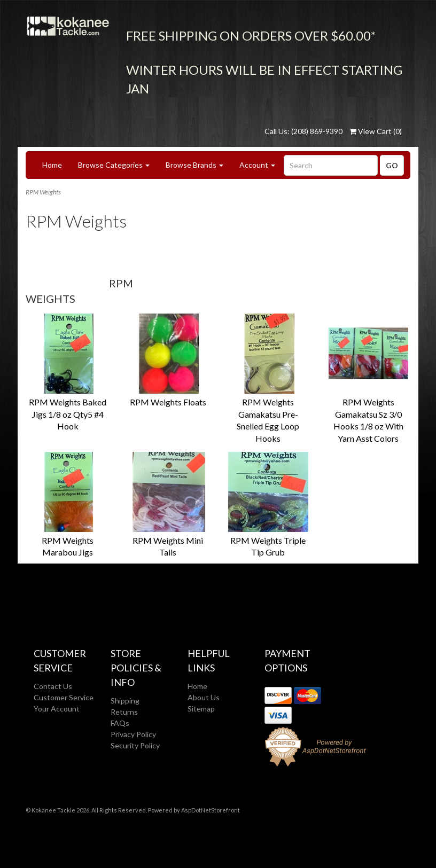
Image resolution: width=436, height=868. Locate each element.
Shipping (125, 701)
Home (52, 165)
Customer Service (64, 697)
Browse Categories (114, 165)
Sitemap (201, 709)
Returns (124, 712)
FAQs (120, 723)
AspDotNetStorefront (211, 810)
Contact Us (53, 686)
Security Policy (135, 745)
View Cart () (376, 131)
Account (257, 165)
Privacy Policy (133, 734)
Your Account (57, 709)
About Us (204, 697)
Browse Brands (194, 165)
